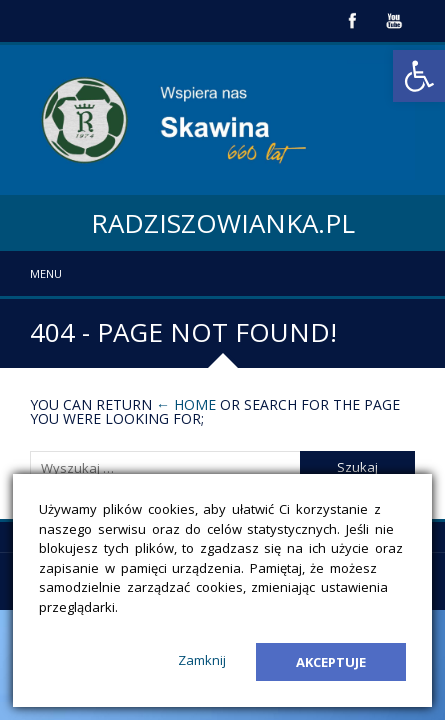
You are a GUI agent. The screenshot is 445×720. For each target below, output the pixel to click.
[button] (419, 76)
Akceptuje (331, 662)
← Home (186, 404)
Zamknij (202, 660)
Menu (46, 273)
